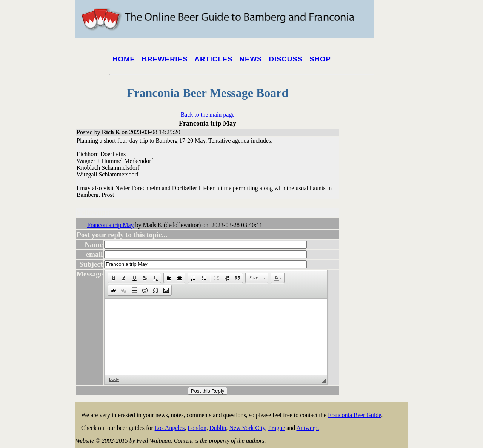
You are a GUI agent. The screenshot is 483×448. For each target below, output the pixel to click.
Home (124, 59)
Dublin (218, 428)
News (251, 59)
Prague (277, 428)
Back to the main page (207, 114)
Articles (214, 59)
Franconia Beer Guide (355, 415)
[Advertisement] (377, 287)
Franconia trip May (111, 225)
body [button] (114, 379)
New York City (247, 428)
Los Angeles (170, 428)
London (197, 428)
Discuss (286, 59)
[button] (113, 278)
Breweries (165, 59)
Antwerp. (308, 428)
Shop (320, 59)
